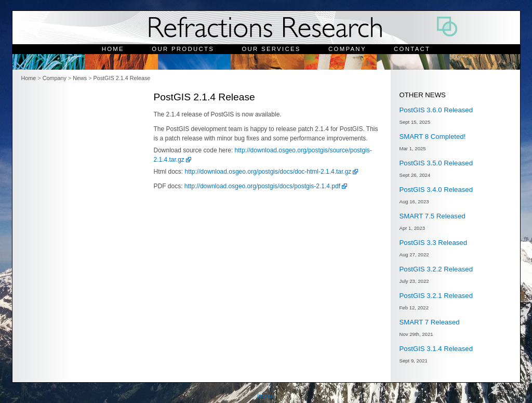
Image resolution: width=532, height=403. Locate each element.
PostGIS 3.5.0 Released (436, 163)
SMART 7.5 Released (433, 216)
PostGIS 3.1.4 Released (436, 349)
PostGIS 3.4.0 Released (436, 190)
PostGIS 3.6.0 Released (436, 110)
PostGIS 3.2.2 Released (436, 269)
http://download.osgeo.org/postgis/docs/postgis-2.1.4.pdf (262, 186)
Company (347, 49)
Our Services (271, 49)
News (80, 78)
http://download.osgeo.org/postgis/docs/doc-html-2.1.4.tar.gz (268, 172)
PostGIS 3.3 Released (433, 243)
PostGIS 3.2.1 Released (436, 296)
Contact (412, 49)
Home (113, 49)
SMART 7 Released (430, 322)
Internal (266, 396)
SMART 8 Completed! (433, 136)
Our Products (183, 49)
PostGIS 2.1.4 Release (122, 78)
